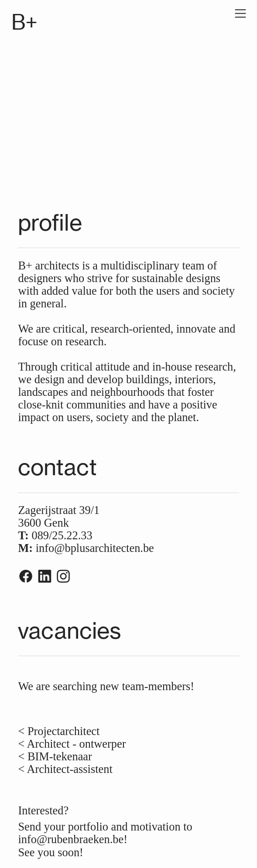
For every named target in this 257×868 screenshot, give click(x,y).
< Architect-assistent (67, 769)
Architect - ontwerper (75, 744)
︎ (26, 577)
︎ (45, 577)
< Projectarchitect (59, 731)
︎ (240, 14)
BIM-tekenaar (58, 756)
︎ (63, 577)
